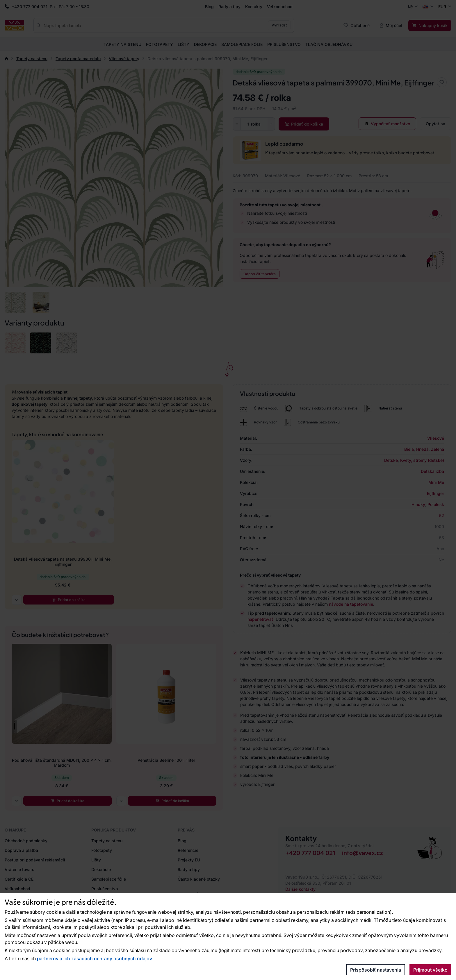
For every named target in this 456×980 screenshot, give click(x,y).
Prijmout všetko (430, 970)
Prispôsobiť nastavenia (376, 970)
